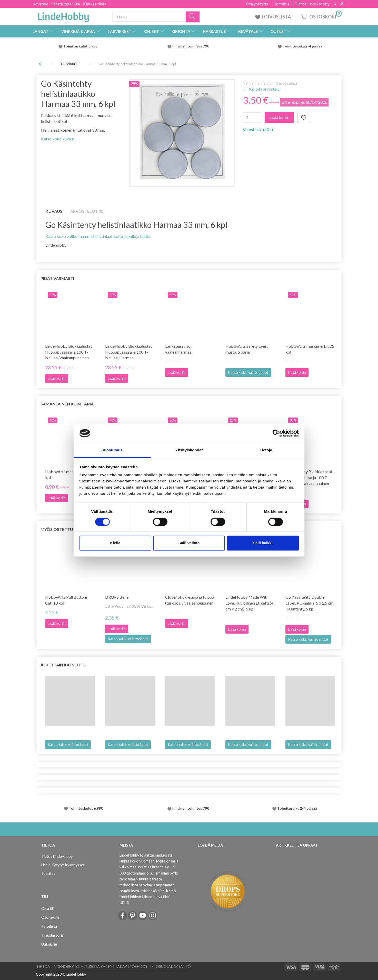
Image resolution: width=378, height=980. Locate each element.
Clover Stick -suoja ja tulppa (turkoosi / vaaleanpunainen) (190, 600)
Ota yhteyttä (257, 4)
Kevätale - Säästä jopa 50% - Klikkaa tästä (69, 4)
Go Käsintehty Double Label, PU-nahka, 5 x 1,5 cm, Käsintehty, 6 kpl (310, 603)
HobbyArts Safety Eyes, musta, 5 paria (246, 349)
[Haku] (193, 17)
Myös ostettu (57, 529)
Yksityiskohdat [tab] (189, 450)
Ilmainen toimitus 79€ (191, 46)
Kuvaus (54, 211)
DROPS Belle (117, 597)
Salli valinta (189, 543)
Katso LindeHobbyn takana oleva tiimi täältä (148, 897)
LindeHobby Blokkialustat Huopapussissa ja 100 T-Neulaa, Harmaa (129, 352)
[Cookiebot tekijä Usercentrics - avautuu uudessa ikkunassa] (276, 433)
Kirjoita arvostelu (264, 89)
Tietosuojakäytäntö (169, 967)
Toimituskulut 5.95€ (80, 46)
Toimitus (282, 4)
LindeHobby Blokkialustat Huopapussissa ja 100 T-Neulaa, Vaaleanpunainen (69, 352)
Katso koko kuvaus (58, 139)
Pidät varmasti (57, 278)
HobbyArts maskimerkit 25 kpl (310, 349)
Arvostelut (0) (87, 211)
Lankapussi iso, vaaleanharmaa (178, 349)
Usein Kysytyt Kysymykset (63, 865)
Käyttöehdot (134, 967)
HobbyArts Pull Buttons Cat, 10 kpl (66, 600)
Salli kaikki (263, 543)
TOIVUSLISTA (273, 17)
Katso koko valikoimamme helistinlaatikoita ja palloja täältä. (98, 236)
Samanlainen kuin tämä (67, 404)
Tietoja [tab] (266, 450)
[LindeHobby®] (63, 16)
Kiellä (115, 543)
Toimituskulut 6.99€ (86, 808)
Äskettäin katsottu (63, 665)
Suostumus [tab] (112, 450)
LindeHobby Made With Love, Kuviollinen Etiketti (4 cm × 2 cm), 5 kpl (249, 603)
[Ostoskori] (321, 16)
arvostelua (286, 83)
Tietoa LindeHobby (312, 4)
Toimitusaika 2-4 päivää (302, 46)
